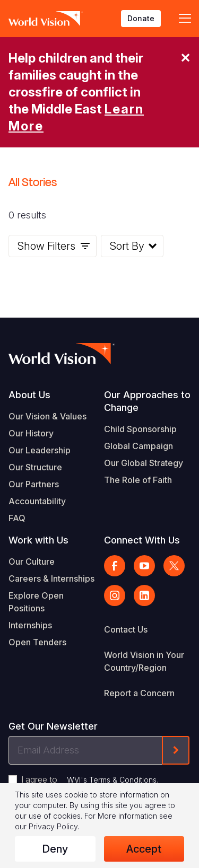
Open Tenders (37, 642)
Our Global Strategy (144, 463)
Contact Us (126, 629)
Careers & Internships (51, 578)
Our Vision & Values (47, 416)
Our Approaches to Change (147, 401)
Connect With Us (142, 540)
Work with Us (38, 540)
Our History (31, 433)
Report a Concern (139, 693)
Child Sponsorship (140, 429)
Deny (55, 849)
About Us (29, 395)
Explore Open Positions (36, 602)
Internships (30, 625)
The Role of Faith (138, 480)
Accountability (37, 501)
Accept (144, 849)
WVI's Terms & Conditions (112, 780)
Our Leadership (40, 450)
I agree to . (90, 779)
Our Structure (35, 467)
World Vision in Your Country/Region (144, 661)
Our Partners (34, 484)
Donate (141, 18)
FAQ (17, 518)
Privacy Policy (53, 826)
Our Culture (32, 562)
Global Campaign (139, 446)
